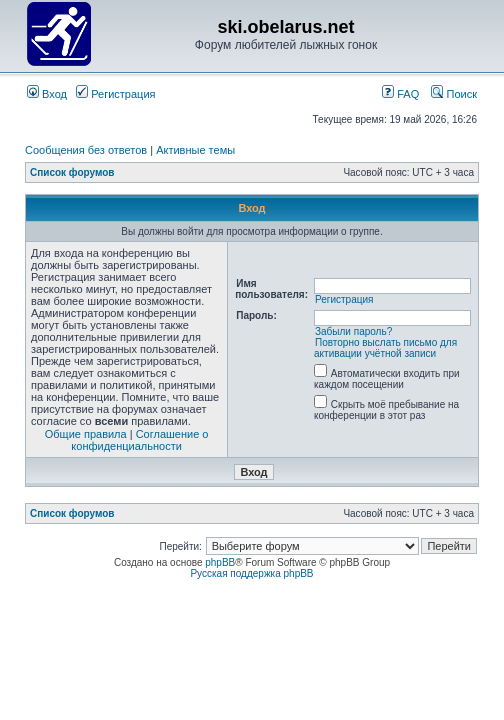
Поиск (454, 94)
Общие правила (86, 434)
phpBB (220, 562)
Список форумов (72, 172)
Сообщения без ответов (86, 150)
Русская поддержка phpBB (251, 573)
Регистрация (115, 94)
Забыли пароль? (353, 331)
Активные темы (195, 150)
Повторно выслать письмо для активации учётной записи (385, 348)
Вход (47, 94)
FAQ (400, 94)
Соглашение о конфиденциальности (139, 440)
